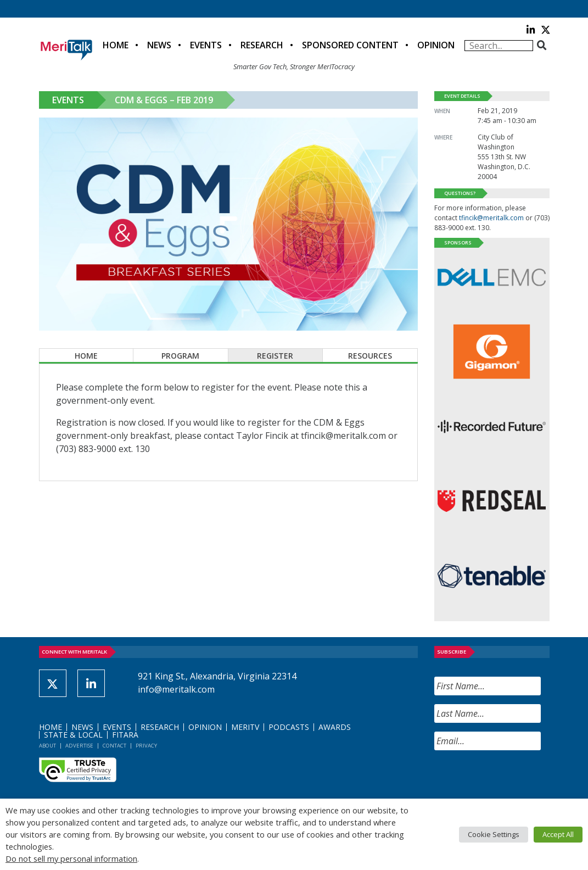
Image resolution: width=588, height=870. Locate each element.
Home (116, 45)
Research (262, 45)
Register (275, 356)
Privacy (146, 746)
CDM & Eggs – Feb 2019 (164, 100)
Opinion (436, 45)
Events (206, 45)
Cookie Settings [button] (494, 834)
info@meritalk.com (176, 689)
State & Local (73, 735)
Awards (335, 727)
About (47, 746)
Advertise (79, 746)
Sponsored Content (350, 45)
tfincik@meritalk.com (491, 218)
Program (180, 356)
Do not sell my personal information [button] (71, 858)
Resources (370, 356)
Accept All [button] (558, 834)
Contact (114, 746)
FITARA (125, 735)
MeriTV (245, 727)
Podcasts (289, 727)
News (159, 45)
